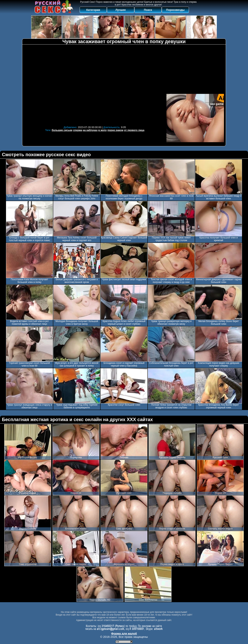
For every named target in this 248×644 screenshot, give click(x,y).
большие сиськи (62, 130)
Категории (93, 10)
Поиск (148, 10)
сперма (78, 130)
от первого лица (134, 130)
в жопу (102, 130)
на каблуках (90, 130)
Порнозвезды (175, 10)
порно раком (115, 130)
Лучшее (121, 10)
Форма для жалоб (124, 633)
